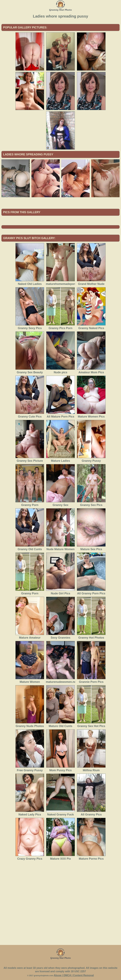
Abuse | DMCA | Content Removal (74, 975)
